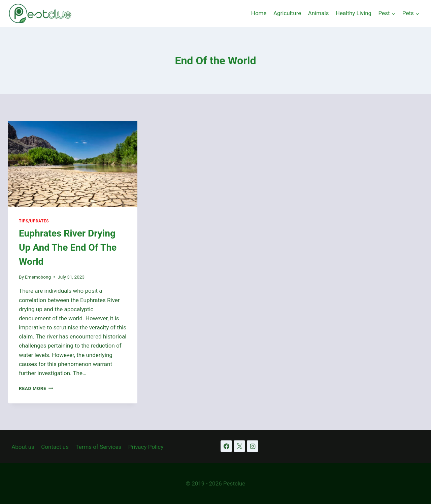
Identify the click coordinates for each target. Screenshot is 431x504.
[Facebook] (226, 446)
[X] (239, 446)
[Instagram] (253, 446)
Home (259, 13)
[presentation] (73, 164)
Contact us (55, 447)
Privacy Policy (146, 447)
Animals (319, 13)
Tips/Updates (34, 221)
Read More (36, 388)
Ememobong (38, 277)
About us (23, 447)
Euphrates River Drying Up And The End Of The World (68, 247)
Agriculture (287, 13)
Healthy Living (354, 13)
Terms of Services (98, 447)
